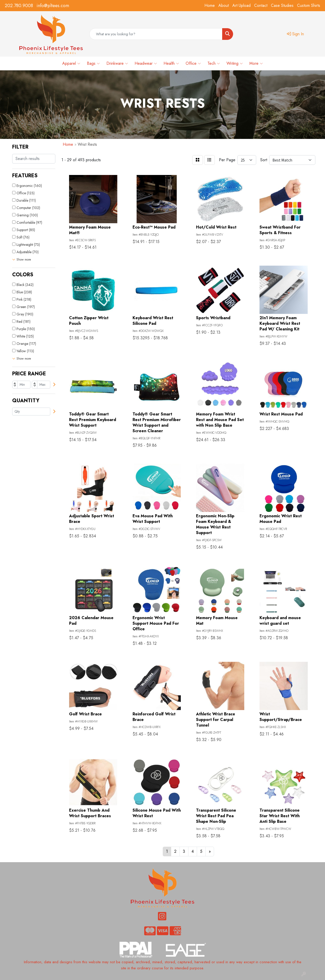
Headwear (146, 63)
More (256, 63)
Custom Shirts (309, 5)
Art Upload (241, 5)
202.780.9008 (19, 6)
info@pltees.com (53, 6)
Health (171, 63)
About (224, 5)
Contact (261, 5)
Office (193, 63)
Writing (235, 63)
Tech (214, 63)
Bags (93, 63)
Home (210, 5)
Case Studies (282, 5)
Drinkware (117, 63)
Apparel (71, 63)
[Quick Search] (156, 34)
